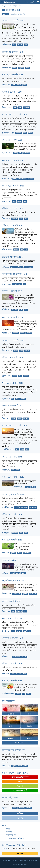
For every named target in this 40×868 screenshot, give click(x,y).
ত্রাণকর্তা (19, 631)
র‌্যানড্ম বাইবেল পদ (10, 798)
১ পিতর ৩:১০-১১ (8, 133)
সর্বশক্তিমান (27, 553)
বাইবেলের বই (11, 835)
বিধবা (25, 201)
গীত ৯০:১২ (6, 218)
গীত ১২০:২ (6, 611)
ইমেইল (20, 781)
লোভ (17, 399)
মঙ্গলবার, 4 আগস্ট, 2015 (13, 618)
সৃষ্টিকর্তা (13, 553)
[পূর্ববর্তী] (3, 10)
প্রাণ (25, 611)
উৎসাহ (19, 85)
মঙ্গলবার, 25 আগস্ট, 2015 (13, 160)
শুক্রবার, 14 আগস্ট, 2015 (13, 405)
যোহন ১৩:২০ (7, 376)
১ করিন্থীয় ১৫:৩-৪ (8, 449)
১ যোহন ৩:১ (6, 533)
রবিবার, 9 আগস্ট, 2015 (12, 514)
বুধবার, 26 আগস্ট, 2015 (12, 140)
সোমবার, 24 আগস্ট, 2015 (13, 186)
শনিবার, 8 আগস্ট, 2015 (12, 540)
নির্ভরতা (19, 674)
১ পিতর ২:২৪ (7, 179)
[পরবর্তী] (19, 10)
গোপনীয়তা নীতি (32, 861)
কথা (13, 470)
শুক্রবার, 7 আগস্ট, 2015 (12, 560)
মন (24, 284)
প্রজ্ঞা (20, 107)
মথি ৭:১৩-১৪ (7, 657)
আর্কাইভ (14, 6)
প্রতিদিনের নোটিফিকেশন (20, 777)
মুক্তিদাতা (19, 611)
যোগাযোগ (23, 861)
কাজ (26, 766)
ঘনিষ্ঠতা (26, 419)
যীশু (26, 310)
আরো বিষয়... (20, 743)
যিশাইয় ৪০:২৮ (7, 107)
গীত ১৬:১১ (6, 418)
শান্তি (25, 133)
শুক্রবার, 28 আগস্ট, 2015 (13, 92)
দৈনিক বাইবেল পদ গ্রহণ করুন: (15, 773)
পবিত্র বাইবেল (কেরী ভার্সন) (17, 14)
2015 (19, 6)
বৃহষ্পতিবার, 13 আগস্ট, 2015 (14, 425)
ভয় (22, 249)
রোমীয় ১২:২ (6, 68)
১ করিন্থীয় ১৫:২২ (8, 694)
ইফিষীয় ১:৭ (6, 631)
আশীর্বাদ (28, 808)
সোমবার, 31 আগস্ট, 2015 (13, 20)
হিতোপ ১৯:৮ (7, 284)
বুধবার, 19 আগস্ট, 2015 (12, 291)
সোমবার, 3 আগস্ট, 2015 (12, 638)
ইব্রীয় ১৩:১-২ (7, 333)
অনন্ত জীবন (16, 657)
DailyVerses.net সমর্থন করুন (14, 845)
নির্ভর (12, 674)
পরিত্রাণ (20, 45)
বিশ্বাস (12, 267)
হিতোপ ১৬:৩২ (7, 153)
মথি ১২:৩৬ (6, 470)
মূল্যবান (16, 249)
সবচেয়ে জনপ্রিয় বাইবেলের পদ (17, 838)
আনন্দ (16, 351)
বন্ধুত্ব (28, 487)
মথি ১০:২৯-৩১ (7, 249)
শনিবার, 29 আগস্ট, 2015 (13, 75)
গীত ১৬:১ (6, 674)
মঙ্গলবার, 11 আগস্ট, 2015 (13, 477)
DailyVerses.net (6, 6)
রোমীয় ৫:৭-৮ (7, 45)
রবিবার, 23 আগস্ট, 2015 (12, 208)
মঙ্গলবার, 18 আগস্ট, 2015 (13, 317)
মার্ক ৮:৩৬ (5, 573)
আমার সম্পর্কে (7, 861)
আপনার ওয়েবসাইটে (20, 790)
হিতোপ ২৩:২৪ (7, 351)
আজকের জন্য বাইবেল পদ (13, 750)
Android (20, 786)
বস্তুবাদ (23, 399)
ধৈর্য (20, 153)
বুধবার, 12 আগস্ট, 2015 (12, 457)
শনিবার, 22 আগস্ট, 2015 (13, 225)
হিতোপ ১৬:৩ (7, 808)
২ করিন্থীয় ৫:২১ (7, 507)
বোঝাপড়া (26, 107)
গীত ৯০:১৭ (6, 766)
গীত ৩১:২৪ (6, 85)
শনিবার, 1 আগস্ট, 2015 (12, 681)
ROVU (5, 14)
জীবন (27, 68)
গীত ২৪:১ (6, 553)
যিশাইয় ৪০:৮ (7, 594)
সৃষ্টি (15, 107)
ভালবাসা (19, 133)
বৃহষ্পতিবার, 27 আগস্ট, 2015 (14, 114)
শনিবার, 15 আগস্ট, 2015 (13, 383)
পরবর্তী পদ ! (20, 813)
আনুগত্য (21, 68)
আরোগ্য (31, 179)
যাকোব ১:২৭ (7, 201)
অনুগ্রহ (14, 766)
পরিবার (27, 351)
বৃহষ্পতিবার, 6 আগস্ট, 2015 (14, 581)
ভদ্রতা (22, 333)
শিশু (26, 533)
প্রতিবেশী (29, 333)
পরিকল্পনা (15, 219)
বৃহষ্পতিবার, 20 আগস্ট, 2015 (14, 274)
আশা (13, 85)
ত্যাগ (21, 310)
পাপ (14, 45)
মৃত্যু (26, 45)
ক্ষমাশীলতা (27, 631)
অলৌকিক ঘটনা (21, 267)
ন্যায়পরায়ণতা (22, 179)
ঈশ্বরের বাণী (33, 594)
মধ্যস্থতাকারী (33, 507)
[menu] (38, 3)
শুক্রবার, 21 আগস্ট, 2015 (13, 257)
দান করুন (20, 854)
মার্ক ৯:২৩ (5, 267)
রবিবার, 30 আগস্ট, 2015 (12, 52)
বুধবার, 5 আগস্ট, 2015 (12, 601)
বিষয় (26, 2)
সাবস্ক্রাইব (32, 2)
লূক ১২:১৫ (6, 399)
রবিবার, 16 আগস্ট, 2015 (12, 358)
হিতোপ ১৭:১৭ (19, 487)
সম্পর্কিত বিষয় (8, 701)
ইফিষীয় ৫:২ (6, 310)
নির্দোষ (14, 68)
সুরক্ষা (25, 674)
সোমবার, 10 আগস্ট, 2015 (13, 495)
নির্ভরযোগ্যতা (17, 594)
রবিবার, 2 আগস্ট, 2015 (12, 664)
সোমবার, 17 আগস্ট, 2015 (13, 340)
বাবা (26, 249)
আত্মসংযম (26, 153)
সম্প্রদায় (26, 376)
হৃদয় (25, 85)
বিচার (18, 470)
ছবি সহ (20, 818)
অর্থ (12, 399)
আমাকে (5, 849)
